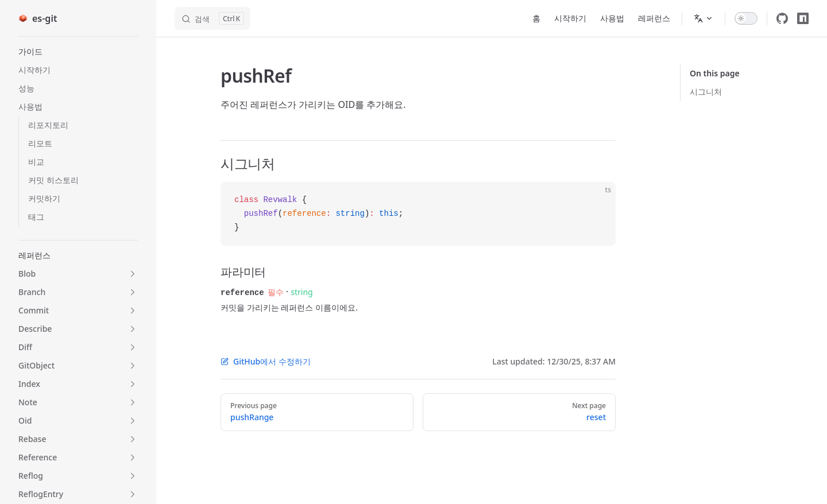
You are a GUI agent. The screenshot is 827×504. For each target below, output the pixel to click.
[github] (782, 18)
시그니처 (706, 92)
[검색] (212, 18)
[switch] (746, 18)
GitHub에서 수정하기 (266, 361)
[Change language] (704, 18)
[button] (78, 52)
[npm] (803, 18)
